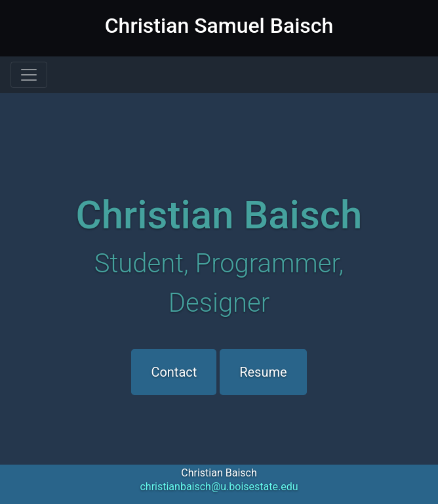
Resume (263, 372)
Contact (174, 372)
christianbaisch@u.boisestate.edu (219, 487)
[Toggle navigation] (29, 75)
